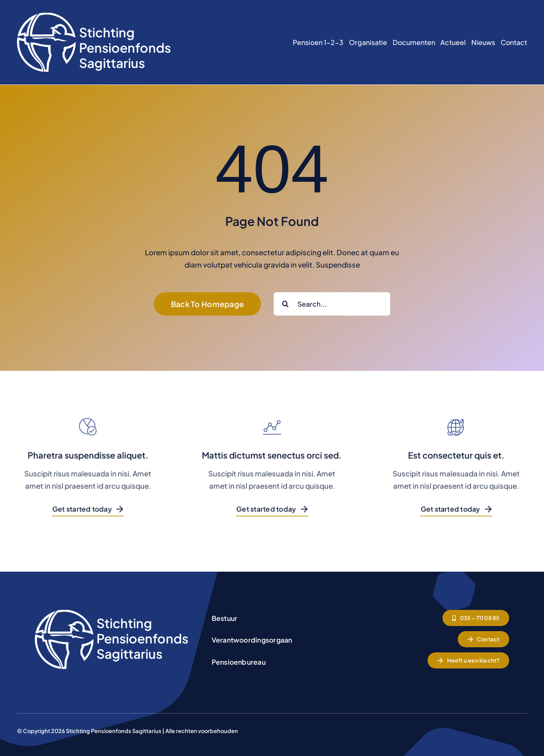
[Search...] (332, 304)
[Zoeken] (285, 304)
